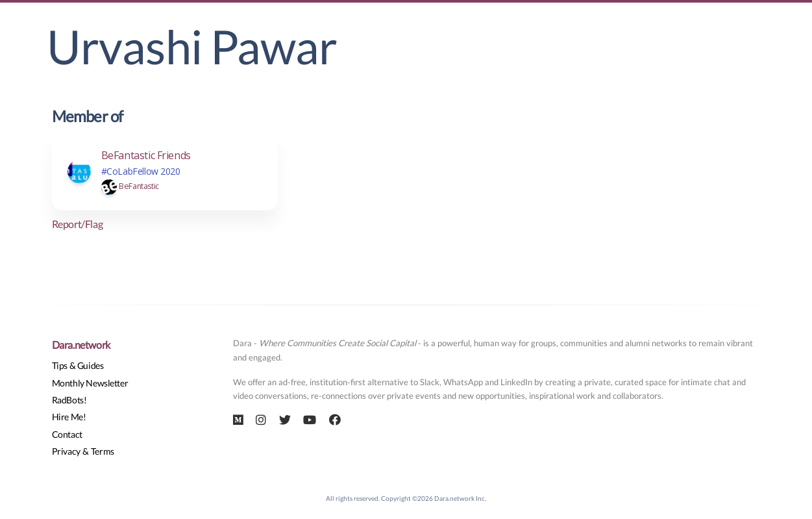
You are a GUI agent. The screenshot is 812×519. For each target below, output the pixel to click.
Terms (103, 451)
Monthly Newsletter (90, 383)
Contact (67, 434)
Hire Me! (69, 417)
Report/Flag (78, 224)
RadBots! (69, 400)
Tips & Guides (78, 365)
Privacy (66, 451)
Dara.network (81, 345)
